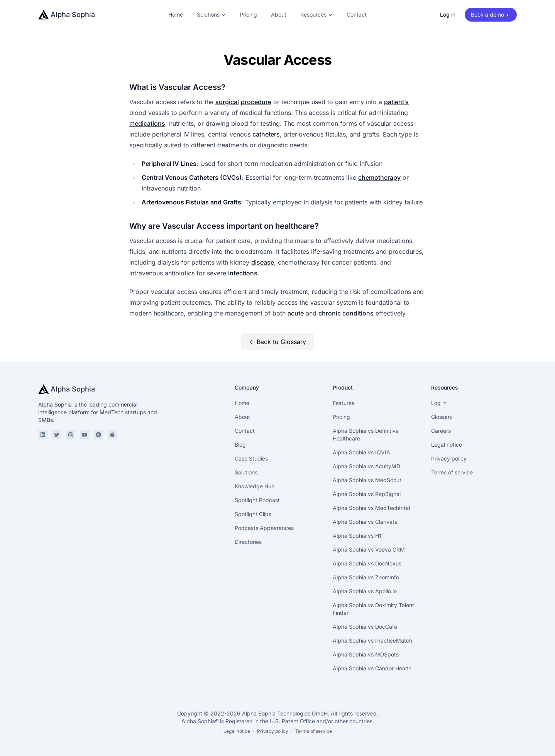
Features (343, 403)
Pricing (248, 14)
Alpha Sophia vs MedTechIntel (371, 508)
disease (263, 262)
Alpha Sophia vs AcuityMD (366, 466)
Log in (448, 14)
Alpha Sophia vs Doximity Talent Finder (373, 609)
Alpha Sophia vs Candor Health (372, 668)
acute (296, 313)
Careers (441, 431)
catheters (266, 134)
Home (176, 14)
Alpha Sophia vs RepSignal (367, 494)
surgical (227, 102)
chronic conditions (346, 313)
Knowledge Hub (255, 486)
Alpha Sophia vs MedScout (367, 480)
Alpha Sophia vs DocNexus (367, 563)
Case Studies (251, 458)
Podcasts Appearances (264, 528)
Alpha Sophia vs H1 (357, 536)
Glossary (442, 417)
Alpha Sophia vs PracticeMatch (372, 640)
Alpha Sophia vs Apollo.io (365, 591)
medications (147, 123)
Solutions (246, 472)
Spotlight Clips (253, 514)
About (279, 14)
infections (243, 273)
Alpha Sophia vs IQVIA (361, 452)
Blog (240, 445)
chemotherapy (379, 177)
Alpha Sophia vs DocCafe (365, 627)
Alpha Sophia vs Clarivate (365, 522)
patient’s (396, 102)
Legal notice (447, 445)
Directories (248, 542)
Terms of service (452, 472)
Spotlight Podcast (257, 500)
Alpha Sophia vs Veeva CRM (369, 549)
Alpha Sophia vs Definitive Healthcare (366, 435)
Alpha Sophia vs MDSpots (366, 654)
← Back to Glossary (277, 342)
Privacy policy (449, 458)
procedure (256, 102)
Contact (357, 14)
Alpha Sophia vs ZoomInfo (366, 577)
